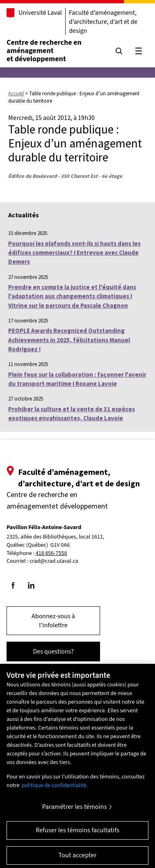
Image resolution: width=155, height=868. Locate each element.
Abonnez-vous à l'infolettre (53, 621)
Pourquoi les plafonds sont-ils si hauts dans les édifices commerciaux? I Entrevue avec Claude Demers (74, 253)
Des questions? (53, 652)
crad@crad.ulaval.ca (54, 561)
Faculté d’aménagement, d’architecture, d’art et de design (103, 22)
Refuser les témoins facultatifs (77, 833)
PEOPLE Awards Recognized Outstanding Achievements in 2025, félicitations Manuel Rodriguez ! (69, 340)
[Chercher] (119, 51)
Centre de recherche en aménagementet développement (44, 51)
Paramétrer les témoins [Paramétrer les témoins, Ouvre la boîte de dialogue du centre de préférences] (74, 810)
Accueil (16, 93)
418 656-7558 (51, 554)
